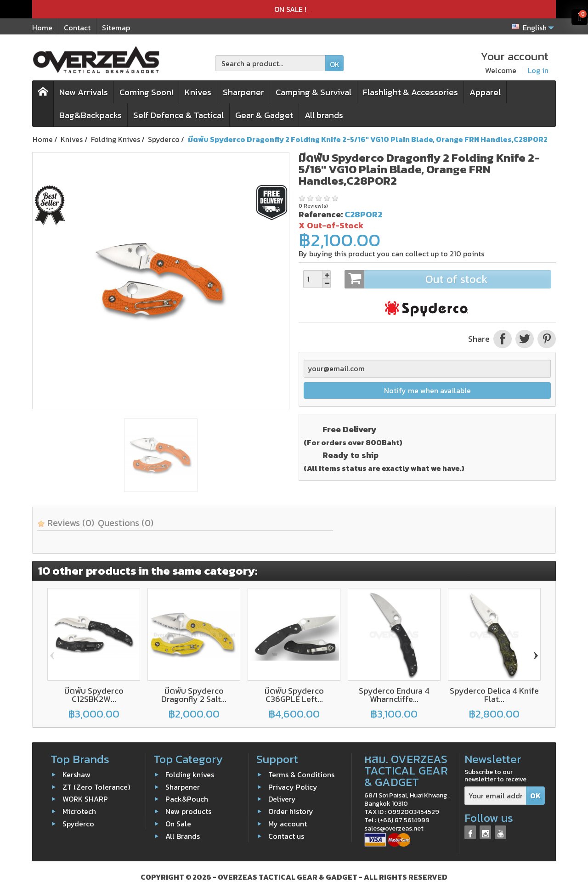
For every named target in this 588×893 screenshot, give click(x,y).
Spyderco (78, 824)
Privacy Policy (293, 787)
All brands (324, 115)
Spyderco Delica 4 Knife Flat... (494, 695)
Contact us (286, 836)
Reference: (321, 214)
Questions (126, 523)
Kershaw (76, 774)
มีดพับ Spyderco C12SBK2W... (94, 695)
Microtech (79, 811)
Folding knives (190, 774)
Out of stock (448, 279)
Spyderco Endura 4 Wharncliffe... (394, 695)
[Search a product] (271, 63)
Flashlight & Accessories (410, 92)
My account (288, 824)
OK (335, 64)
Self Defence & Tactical (178, 115)
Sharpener (243, 92)
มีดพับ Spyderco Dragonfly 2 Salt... (194, 695)
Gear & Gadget (264, 115)
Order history (291, 811)
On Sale (178, 824)
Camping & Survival (314, 92)
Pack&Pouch (187, 799)
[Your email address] (495, 796)
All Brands (183, 836)
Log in (538, 70)
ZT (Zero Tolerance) (96, 787)
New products (188, 811)
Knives (198, 92)
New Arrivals (84, 92)
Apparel (485, 92)
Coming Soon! (146, 92)
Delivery (282, 799)
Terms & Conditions (301, 774)
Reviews (66, 523)
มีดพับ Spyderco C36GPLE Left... (294, 695)
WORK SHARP (85, 799)
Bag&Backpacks (90, 115)
